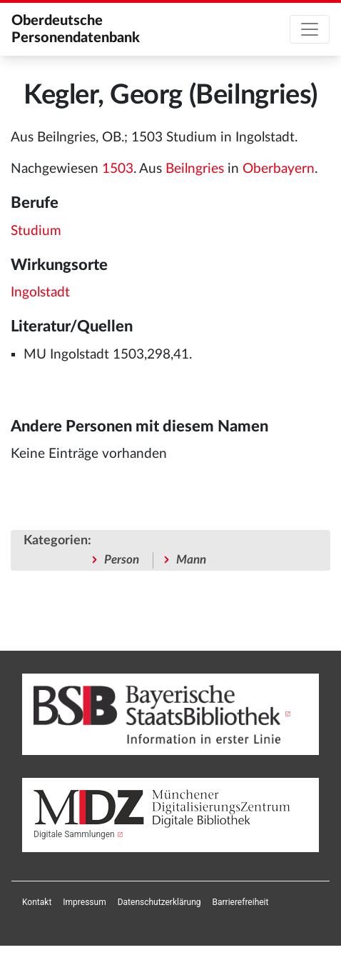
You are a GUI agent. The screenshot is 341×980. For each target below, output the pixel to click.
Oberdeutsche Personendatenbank (76, 29)
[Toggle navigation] (310, 29)
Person (122, 560)
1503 (118, 169)
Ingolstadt (40, 292)
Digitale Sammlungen (74, 834)
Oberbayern (279, 169)
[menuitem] (37, 902)
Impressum (84, 902)
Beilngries (195, 169)
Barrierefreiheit (241, 902)
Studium (36, 231)
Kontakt (37, 902)
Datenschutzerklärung (159, 902)
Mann (191, 560)
